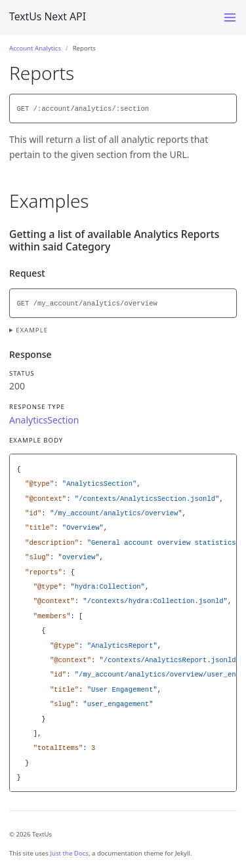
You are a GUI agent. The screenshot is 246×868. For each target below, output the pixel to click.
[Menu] (230, 17)
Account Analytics (35, 48)
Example (32, 330)
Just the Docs (69, 853)
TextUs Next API (48, 16)
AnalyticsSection (44, 420)
